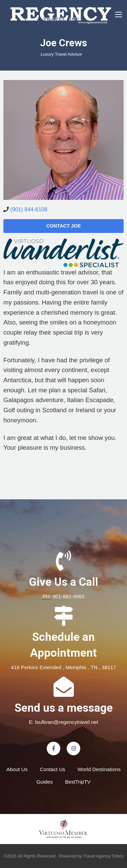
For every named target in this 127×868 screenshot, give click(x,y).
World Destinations (99, 769)
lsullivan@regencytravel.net (67, 722)
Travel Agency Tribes (103, 856)
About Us (17, 769)
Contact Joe (63, 226)
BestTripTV (78, 782)
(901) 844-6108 (29, 209)
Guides (45, 782)
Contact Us (53, 769)
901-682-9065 (69, 596)
